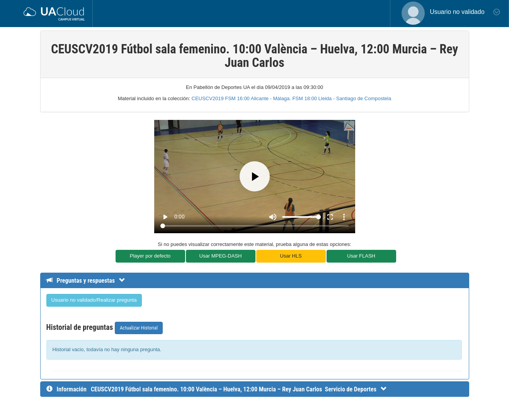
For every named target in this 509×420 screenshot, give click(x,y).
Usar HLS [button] (291, 256)
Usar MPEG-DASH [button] (221, 256)
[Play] (255, 176)
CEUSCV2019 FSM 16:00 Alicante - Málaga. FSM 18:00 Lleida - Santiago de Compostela (292, 98)
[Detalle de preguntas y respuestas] (89, 281)
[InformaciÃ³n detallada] (239, 389)
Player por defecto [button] (150, 256)
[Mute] (273, 217)
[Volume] (301, 217)
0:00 (180, 217)
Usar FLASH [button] (361, 256)
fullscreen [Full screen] (330, 217)
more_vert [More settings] (344, 217)
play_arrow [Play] (165, 217)
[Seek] (254, 226)
